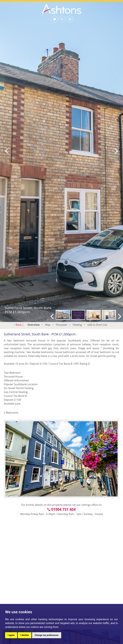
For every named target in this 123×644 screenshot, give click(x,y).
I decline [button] (25, 635)
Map (48, 325)
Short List (97, 325)
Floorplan (62, 325)
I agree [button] (11, 635)
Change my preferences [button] (47, 635)
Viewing (77, 325)
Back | (19, 325)
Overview (34, 325)
